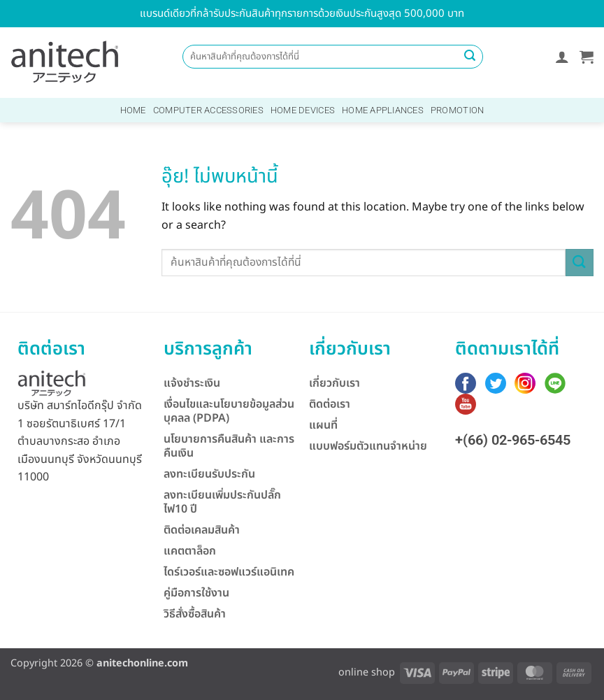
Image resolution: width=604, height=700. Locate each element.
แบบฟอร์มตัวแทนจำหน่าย (368, 446)
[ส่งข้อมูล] (470, 57)
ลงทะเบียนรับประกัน (209, 474)
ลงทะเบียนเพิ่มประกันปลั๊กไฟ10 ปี (222, 502)
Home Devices (303, 110)
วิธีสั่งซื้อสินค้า (195, 614)
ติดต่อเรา (330, 404)
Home (133, 110)
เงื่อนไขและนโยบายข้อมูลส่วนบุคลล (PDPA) (229, 411)
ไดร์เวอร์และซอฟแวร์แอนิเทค (229, 572)
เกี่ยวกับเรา (335, 383)
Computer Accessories (208, 110)
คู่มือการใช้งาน (196, 593)
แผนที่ (323, 425)
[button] (562, 57)
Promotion (457, 110)
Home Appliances (383, 110)
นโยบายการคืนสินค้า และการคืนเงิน (229, 446)
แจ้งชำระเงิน (192, 383)
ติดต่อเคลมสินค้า (202, 530)
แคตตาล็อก (190, 551)
